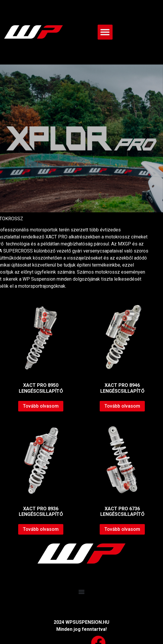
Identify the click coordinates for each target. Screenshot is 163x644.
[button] (105, 32)
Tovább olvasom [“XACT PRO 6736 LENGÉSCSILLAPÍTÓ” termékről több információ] (122, 529)
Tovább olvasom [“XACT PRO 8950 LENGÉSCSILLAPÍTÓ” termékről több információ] (41, 406)
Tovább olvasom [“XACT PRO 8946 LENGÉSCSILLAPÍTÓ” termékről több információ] (122, 406)
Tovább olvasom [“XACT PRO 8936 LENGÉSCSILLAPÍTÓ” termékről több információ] (41, 529)
